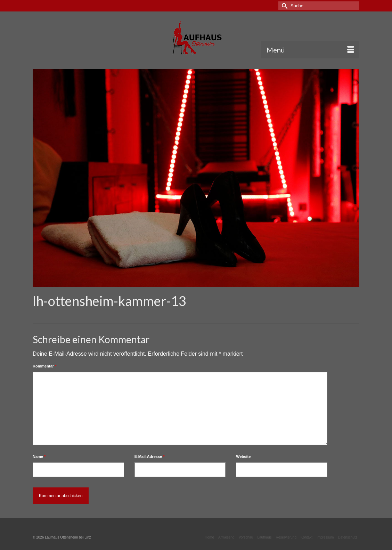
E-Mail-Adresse (150, 456)
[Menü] (310, 50)
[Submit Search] (284, 6)
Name (39, 456)
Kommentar (44, 366)
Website (243, 456)
